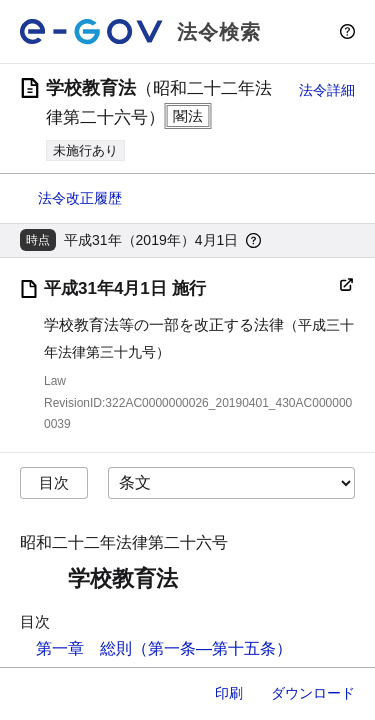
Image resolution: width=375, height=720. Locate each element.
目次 (54, 482)
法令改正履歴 (80, 198)
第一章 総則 (84, 648)
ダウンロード (313, 693)
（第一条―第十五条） (212, 648)
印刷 (229, 693)
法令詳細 (327, 90)
